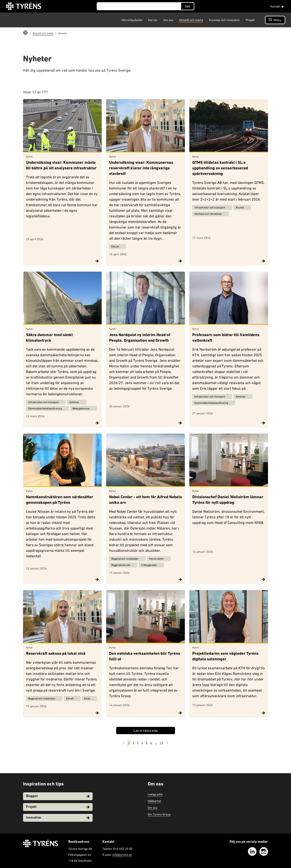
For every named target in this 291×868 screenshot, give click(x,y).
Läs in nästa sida (146, 731)
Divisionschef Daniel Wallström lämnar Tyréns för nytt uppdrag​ (228, 500)
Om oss (168, 20)
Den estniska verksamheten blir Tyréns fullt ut (145, 657)
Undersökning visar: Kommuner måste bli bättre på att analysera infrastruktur (61, 166)
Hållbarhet (154, 801)
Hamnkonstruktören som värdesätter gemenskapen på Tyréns (60, 500)
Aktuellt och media (191, 20)
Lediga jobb (155, 794)
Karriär (153, 20)
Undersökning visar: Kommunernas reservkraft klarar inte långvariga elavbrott (141, 168)
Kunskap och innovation (224, 20)
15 (161, 743)
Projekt (250, 20)
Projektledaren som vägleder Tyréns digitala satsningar (225, 657)
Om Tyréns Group (159, 814)
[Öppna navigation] (275, 20)
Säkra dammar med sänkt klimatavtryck (49, 338)
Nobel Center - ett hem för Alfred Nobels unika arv (145, 500)
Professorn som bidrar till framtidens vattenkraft (226, 338)
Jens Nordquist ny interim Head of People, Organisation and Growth (140, 338)
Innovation (58, 818)
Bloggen (58, 796)
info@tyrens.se (122, 855)
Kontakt (277, 6)
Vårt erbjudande (132, 20)
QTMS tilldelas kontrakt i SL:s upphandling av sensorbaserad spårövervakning (220, 168)
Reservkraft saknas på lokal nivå (56, 654)
